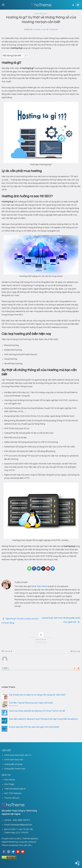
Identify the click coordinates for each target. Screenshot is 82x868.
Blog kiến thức (41, 14)
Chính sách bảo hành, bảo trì (18, 755)
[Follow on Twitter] (13, 852)
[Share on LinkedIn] (53, 569)
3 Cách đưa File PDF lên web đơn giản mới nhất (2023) (34, 727)
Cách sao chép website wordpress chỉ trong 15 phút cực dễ (37, 711)
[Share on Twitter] (39, 569)
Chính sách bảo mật (14, 760)
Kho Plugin (9, 784)
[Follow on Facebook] (4, 852)
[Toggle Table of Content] (25, 56)
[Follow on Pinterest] (18, 852)
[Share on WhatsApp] (29, 569)
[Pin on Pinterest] (48, 569)
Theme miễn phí (12, 798)
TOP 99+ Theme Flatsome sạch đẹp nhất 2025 (31, 703)
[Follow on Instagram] (9, 852)
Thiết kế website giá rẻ (15, 789)
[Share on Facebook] (34, 569)
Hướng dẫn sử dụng (13, 764)
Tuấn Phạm (53, 30)
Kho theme (10, 780)
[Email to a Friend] (43, 569)
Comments (13, 706)
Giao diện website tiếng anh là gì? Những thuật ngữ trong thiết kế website (43, 719)
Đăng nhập (75, 651)
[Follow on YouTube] (23, 852)
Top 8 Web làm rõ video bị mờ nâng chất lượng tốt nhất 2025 (37, 695)
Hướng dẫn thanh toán (15, 769)
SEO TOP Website (13, 793)
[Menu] (3, 5)
